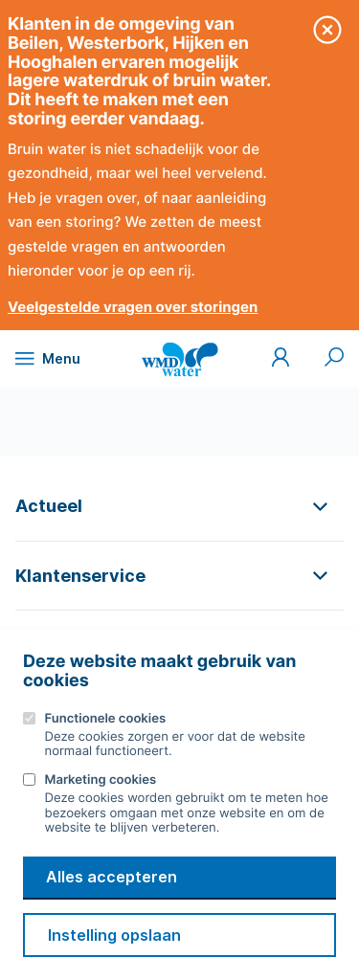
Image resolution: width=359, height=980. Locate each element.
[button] (179, 506)
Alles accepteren (112, 877)
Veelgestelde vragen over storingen (133, 307)
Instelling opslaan (114, 935)
